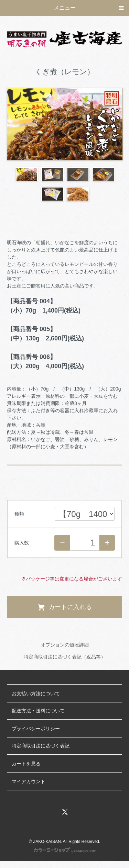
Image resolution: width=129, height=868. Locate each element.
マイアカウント (29, 782)
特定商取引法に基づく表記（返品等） (65, 657)
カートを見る (26, 764)
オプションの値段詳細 (65, 645)
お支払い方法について (36, 694)
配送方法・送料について (38, 711)
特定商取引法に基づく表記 (41, 746)
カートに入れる (64, 607)
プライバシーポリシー (36, 729)
